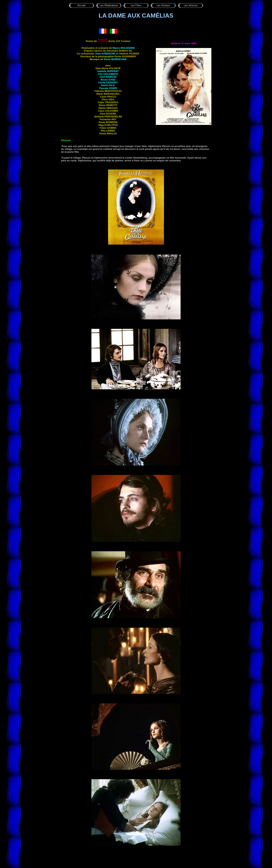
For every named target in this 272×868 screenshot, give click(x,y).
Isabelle (108, 71)
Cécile (108, 82)
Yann (108, 77)
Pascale (108, 88)
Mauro (124, 48)
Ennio (115, 59)
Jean (105, 54)
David (108, 85)
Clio (108, 74)
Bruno (108, 80)
